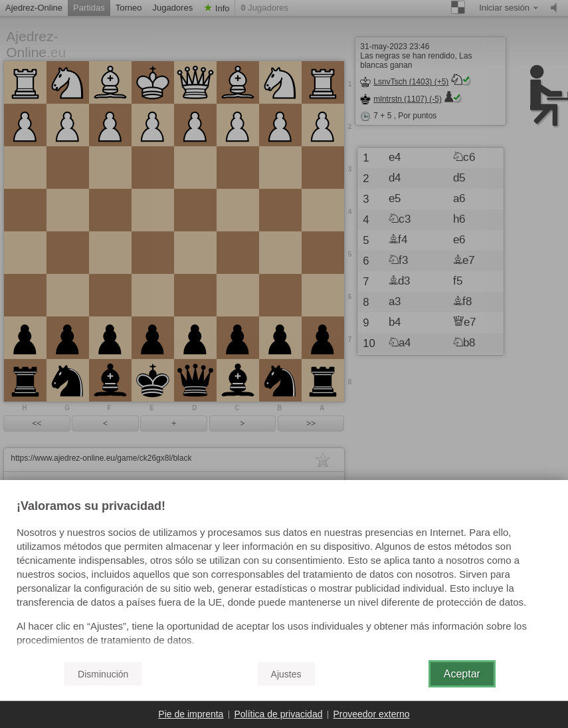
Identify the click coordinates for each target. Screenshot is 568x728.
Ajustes (286, 674)
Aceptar (462, 674)
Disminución (103, 674)
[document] (284, 575)
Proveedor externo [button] (371, 714)
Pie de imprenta (191, 714)
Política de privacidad (278, 714)
